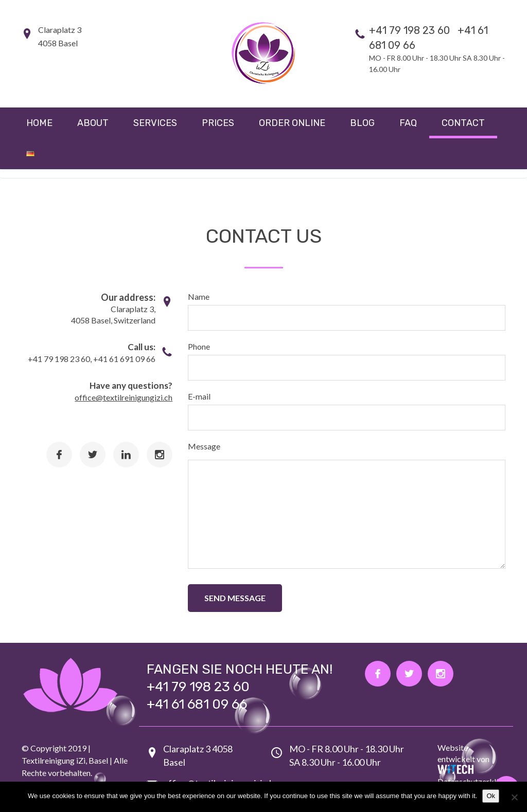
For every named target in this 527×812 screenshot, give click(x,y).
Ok (491, 796)
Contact (463, 123)
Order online (292, 123)
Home (39, 123)
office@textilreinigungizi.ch (124, 397)
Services (155, 123)
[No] (514, 797)
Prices (218, 123)
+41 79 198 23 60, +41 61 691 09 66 (92, 359)
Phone (199, 346)
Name (199, 296)
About (93, 123)
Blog (362, 123)
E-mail (199, 396)
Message (204, 446)
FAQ (408, 123)
